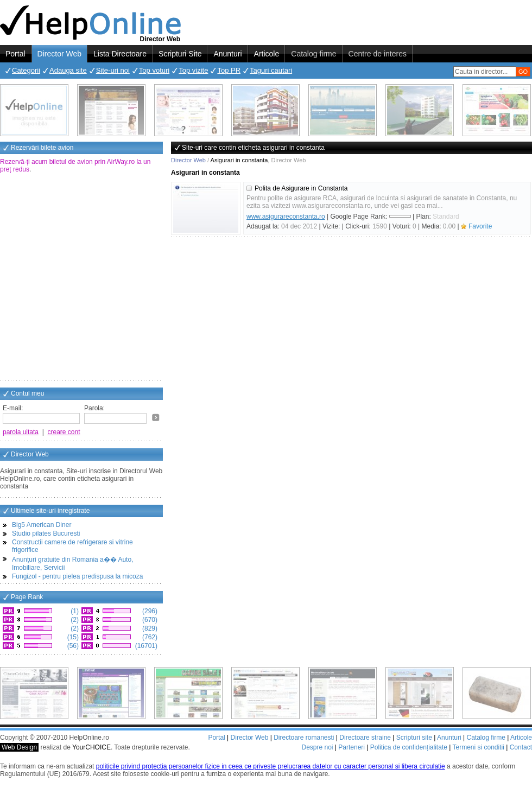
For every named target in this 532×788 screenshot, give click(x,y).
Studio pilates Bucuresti (46, 533)
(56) (72, 646)
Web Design (19, 747)
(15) (72, 637)
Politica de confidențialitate (409, 747)
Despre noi (317, 747)
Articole (267, 54)
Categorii (26, 70)
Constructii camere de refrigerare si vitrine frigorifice (72, 546)
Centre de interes (378, 54)
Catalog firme (313, 54)
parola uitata (21, 432)
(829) (149, 628)
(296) (149, 611)
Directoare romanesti (304, 738)
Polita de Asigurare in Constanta (301, 188)
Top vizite (193, 70)
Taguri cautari (271, 70)
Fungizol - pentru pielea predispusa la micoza (77, 576)
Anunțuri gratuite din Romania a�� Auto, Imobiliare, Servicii (72, 564)
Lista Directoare (120, 54)
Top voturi (154, 70)
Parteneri (351, 747)
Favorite (480, 226)
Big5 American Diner (42, 525)
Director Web (59, 54)
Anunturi (227, 54)
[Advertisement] (102, 278)
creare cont (64, 432)
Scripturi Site (180, 54)
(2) (74, 620)
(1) (74, 611)
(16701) (145, 646)
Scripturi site (414, 738)
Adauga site (68, 70)
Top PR (229, 70)
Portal (15, 54)
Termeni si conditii (478, 747)
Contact (521, 747)
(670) (149, 620)
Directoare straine (365, 738)
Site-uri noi (113, 70)
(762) (149, 637)
